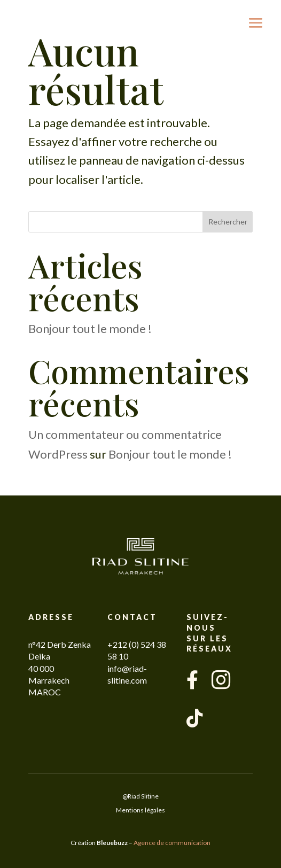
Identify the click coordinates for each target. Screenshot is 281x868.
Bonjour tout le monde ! (90, 328)
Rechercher (228, 222)
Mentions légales (140, 810)
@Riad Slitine (140, 796)
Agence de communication (172, 843)
